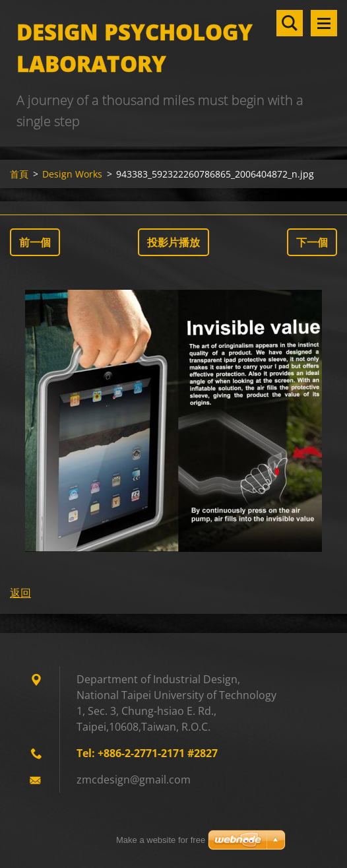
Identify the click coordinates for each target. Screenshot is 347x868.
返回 (20, 593)
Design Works (72, 174)
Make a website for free (161, 840)
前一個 (35, 242)
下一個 (312, 242)
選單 (324, 23)
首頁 (19, 174)
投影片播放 (173, 242)
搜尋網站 (290, 23)
